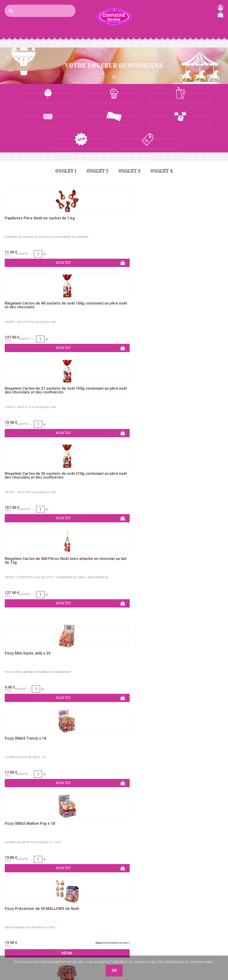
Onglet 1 (62, 148)
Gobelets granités (55, 899)
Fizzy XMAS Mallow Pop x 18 (179, 375)
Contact (161, 856)
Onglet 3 (131, 148)
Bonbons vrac (90, 856)
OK (219, 792)
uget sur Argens (211, 888)
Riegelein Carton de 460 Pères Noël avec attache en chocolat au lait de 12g (111, 284)
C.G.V (159, 884)
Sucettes (86, 879)
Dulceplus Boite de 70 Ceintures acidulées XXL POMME (33, 642)
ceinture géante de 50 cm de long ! (27, 573)
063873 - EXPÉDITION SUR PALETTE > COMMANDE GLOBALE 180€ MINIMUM (113, 301)
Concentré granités (56, 888)
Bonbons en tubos (93, 867)
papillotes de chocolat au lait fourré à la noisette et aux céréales (38, 215)
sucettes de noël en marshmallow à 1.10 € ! (182, 394)
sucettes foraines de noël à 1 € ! (100, 394)
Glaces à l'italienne (56, 905)
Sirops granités (53, 893)
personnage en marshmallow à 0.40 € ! (31, 479)
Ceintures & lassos (93, 890)
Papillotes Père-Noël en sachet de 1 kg (37, 197)
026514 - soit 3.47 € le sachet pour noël (179, 214)
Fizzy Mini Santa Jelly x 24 (28, 375)
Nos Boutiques (167, 896)
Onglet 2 (96, 148)
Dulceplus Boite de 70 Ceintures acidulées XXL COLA (33, 557)
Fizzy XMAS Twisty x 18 (100, 375)
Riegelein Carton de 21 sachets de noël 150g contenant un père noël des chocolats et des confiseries (187, 199)
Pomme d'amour (16, 884)
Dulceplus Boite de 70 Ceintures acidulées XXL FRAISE (108, 557)
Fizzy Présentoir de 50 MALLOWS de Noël (37, 462)
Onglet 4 (166, 148)
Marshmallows (90, 873)
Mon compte (165, 867)
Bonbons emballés (94, 862)
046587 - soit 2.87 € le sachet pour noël (105, 214)
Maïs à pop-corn (54, 871)
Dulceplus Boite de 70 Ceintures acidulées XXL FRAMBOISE (182, 557)
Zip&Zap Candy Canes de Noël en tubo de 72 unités (113, 462)
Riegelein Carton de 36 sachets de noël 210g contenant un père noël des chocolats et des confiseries (38, 284)
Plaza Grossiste (213, 899)
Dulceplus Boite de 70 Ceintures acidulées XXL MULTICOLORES (108, 642)
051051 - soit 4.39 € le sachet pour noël (30, 299)
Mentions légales (168, 890)
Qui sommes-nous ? (171, 862)
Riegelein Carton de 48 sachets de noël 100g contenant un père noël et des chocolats (112, 199)
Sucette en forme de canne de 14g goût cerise (109, 479)
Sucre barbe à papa (19, 856)
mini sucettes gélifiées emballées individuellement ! (38, 394)
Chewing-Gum (90, 884)
